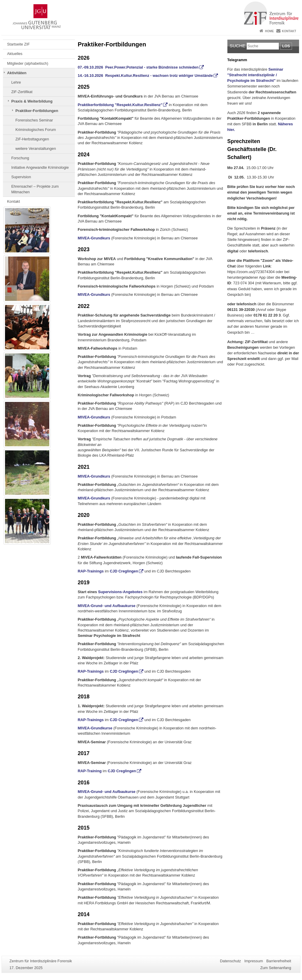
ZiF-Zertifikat (22, 92)
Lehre (16, 82)
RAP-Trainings (91, 571)
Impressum (253, 961)
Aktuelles (15, 54)
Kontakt (289, 31)
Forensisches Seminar (34, 120)
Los (286, 46)
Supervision (21, 177)
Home (269, 31)
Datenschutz (230, 961)
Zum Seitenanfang (276, 968)
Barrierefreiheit (279, 961)
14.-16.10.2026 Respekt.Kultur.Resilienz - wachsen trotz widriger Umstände (145, 76)
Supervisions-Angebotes (120, 592)
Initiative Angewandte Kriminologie (40, 167)
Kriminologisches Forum (36, 130)
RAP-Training (90, 771)
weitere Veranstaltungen (36, 149)
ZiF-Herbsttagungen (32, 139)
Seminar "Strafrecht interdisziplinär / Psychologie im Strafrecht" (255, 75)
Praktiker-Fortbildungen (37, 111)
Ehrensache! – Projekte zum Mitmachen (35, 189)
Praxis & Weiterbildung (32, 101)
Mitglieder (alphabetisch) (28, 63)
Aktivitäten (17, 73)
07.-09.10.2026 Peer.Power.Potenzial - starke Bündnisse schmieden (138, 67)
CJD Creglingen (124, 571)
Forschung (20, 158)
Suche (238, 46)
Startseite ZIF (18, 44)
